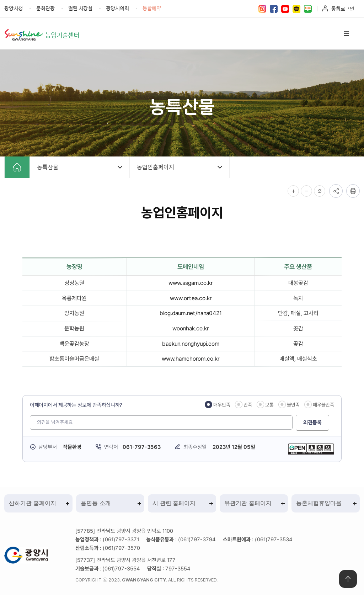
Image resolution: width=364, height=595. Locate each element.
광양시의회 (117, 8)
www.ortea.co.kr (191, 298)
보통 (269, 405)
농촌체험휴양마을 (319, 503)
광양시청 (14, 8)
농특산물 (48, 167)
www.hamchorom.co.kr (191, 359)
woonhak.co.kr (191, 328)
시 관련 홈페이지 (174, 503)
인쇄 (353, 191)
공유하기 (336, 191)
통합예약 (152, 8)
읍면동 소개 (96, 503)
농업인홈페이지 (156, 167)
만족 (248, 405)
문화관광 (45, 8)
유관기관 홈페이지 (248, 503)
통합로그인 (343, 8)
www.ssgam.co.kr (191, 283)
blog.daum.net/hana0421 (191, 313)
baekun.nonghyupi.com (191, 344)
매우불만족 (323, 405)
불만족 (293, 405)
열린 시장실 (80, 8)
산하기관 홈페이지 (32, 503)
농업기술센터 (63, 35)
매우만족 (222, 405)
